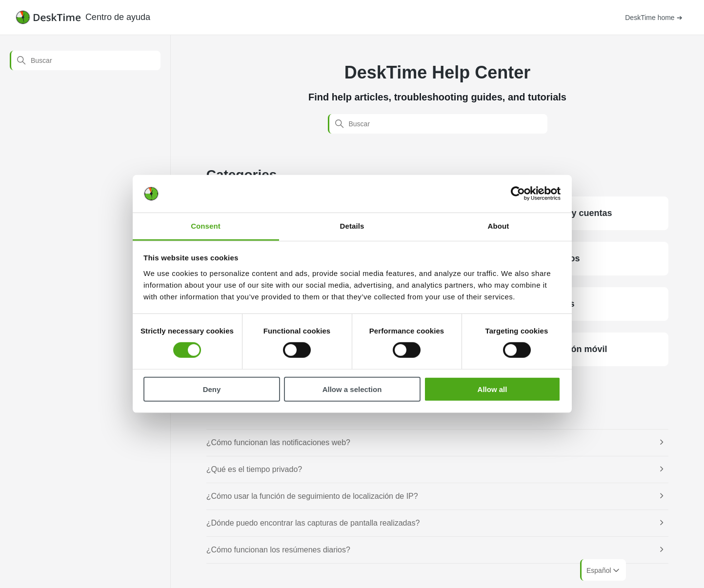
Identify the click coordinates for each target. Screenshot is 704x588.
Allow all (493, 389)
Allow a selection (352, 389)
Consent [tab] (206, 226)
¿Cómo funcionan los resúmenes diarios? (278, 550)
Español (604, 570)
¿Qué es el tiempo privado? (254, 469)
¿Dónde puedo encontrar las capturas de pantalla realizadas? (313, 523)
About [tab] (499, 226)
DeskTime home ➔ (654, 18)
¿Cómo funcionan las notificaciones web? (278, 442)
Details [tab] (352, 226)
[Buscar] (85, 60)
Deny (212, 389)
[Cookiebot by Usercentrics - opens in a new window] (518, 194)
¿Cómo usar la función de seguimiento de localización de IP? (312, 496)
